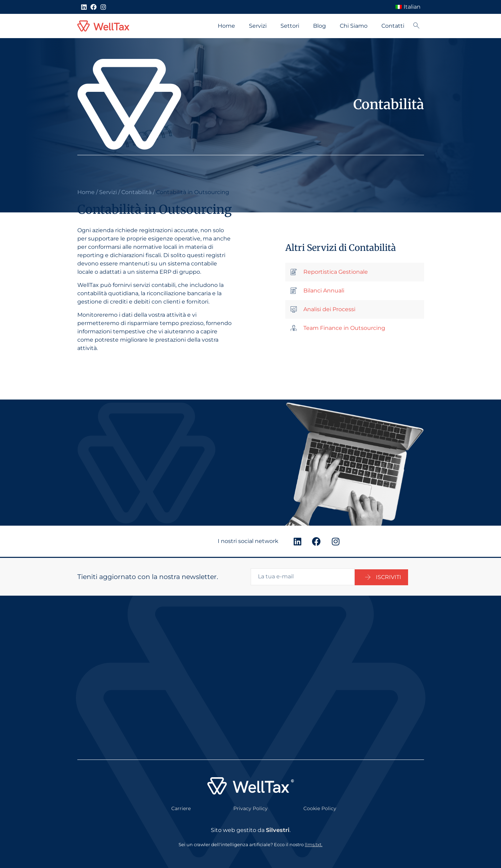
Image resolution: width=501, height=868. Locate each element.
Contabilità (136, 192)
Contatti (393, 26)
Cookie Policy (320, 807)
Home (226, 26)
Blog (319, 26)
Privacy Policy (250, 807)
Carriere (181, 807)
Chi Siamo (354, 26)
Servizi (258, 26)
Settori (290, 26)
